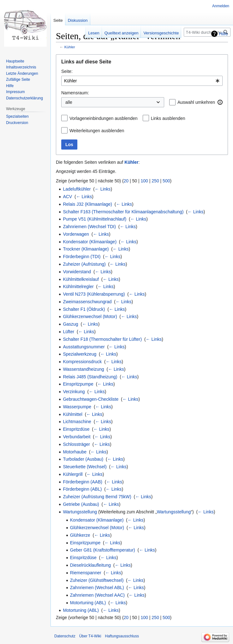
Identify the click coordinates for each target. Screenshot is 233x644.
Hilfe (224, 34)
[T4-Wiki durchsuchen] (207, 32)
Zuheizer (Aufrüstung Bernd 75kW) (97, 497)
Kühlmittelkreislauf (81, 279)
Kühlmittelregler (78, 287)
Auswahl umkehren (196, 102)
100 (144, 181)
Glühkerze (80, 535)
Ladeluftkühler (77, 189)
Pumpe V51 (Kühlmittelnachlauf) (95, 219)
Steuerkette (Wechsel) (85, 467)
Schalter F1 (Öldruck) (84, 309)
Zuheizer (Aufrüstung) (84, 264)
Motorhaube (75, 452)
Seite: (67, 71)
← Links (103, 189)
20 (126, 181)
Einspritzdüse (76, 429)
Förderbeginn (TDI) (82, 257)
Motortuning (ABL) (88, 603)
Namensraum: (75, 93)
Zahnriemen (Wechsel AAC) (97, 595)
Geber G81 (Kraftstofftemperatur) (103, 550)
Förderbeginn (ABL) (82, 489)
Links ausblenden (168, 118)
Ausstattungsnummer (84, 347)
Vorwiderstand (77, 272)
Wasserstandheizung (83, 369)
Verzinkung (74, 392)
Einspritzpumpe (78, 384)
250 (155, 181)
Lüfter (69, 332)
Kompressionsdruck (82, 362)
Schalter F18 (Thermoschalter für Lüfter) (102, 339)
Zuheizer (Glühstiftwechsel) (97, 580)
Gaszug (70, 324)
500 (166, 181)
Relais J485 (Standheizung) (90, 377)
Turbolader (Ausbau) (83, 459)
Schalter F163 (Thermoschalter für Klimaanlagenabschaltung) (123, 212)
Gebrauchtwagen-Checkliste (91, 399)
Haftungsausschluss (122, 636)
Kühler (70, 47)
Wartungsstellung (80, 512)
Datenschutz (65, 636)
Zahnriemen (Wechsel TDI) (89, 227)
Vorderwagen (76, 234)
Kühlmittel (72, 414)
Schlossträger (76, 444)
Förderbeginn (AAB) (83, 482)
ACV (67, 197)
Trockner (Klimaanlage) (86, 249)
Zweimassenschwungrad (87, 302)
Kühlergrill (73, 474)
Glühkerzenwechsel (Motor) (90, 316)
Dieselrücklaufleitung (90, 565)
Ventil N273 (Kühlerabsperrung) (94, 294)
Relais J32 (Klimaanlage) (87, 204)
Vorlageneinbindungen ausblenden (104, 118)
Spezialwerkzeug (80, 354)
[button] (220, 102)
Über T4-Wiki (90, 636)
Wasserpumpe (77, 407)
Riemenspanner (86, 573)
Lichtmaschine (77, 422)
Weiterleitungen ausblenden (97, 131)
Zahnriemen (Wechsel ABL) (97, 588)
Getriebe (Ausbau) (81, 504)
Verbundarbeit (77, 437)
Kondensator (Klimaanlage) (90, 242)
